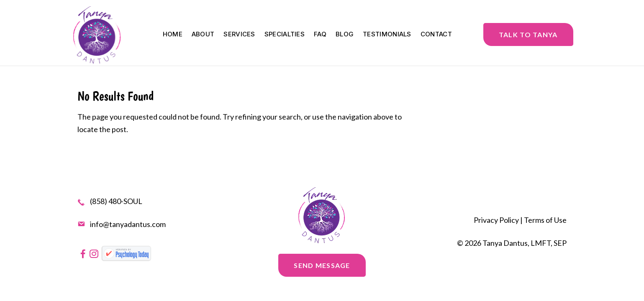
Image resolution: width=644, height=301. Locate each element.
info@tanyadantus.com (128, 224)
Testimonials (387, 35)
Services (239, 35)
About (203, 35)
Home (173, 35)
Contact (436, 35)
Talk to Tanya (528, 34)
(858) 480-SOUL (116, 202)
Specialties (285, 35)
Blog (345, 35)
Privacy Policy (496, 220)
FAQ (320, 35)
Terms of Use (545, 220)
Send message (322, 265)
